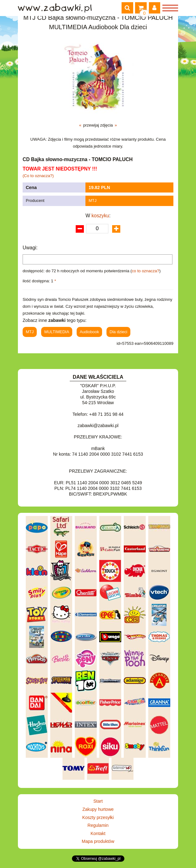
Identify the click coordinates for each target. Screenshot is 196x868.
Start (98, 801)
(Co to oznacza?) (38, 176)
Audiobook (89, 332)
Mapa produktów (98, 841)
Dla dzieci (118, 332)
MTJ (93, 201)
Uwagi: (30, 248)
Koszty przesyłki (98, 817)
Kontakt (98, 833)
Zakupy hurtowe (98, 809)
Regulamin (98, 825)
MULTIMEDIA (57, 332)
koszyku (100, 216)
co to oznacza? (146, 271)
